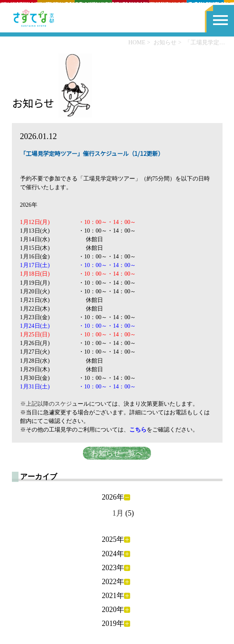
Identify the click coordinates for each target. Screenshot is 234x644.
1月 (118, 513)
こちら (138, 429)
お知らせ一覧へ (117, 453)
